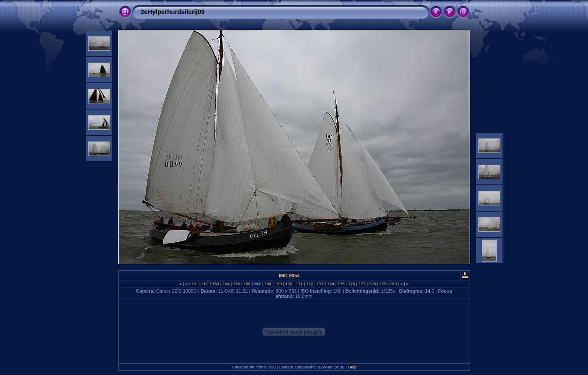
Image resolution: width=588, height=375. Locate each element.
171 (299, 284)
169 (278, 284)
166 (247, 284)
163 (216, 284)
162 (205, 284)
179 (383, 284)
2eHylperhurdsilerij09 (173, 12)
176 (351, 284)
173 (320, 284)
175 (341, 284)
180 (393, 284)
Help (352, 367)
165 (237, 284)
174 (330, 284)
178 (372, 284)
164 (226, 284)
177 (362, 284)
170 (289, 284)
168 (268, 284)
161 (194, 284)
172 (310, 284)
